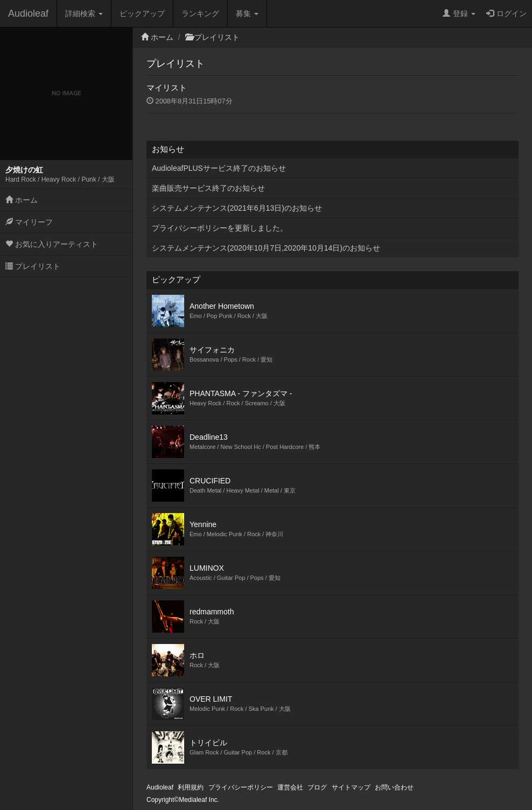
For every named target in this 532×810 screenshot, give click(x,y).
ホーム (22, 200)
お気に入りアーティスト (52, 244)
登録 (459, 13)
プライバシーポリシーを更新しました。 (220, 228)
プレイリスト (33, 266)
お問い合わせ (394, 787)
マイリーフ (29, 222)
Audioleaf (28, 13)
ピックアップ (142, 13)
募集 (247, 13)
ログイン (506, 13)
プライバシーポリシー (241, 787)
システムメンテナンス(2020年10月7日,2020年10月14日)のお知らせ (266, 248)
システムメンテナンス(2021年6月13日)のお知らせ (237, 208)
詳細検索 (84, 13)
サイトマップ (351, 787)
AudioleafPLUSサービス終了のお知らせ (219, 168)
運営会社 (290, 787)
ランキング (200, 13)
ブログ (317, 787)
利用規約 (191, 787)
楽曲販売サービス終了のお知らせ (208, 188)
